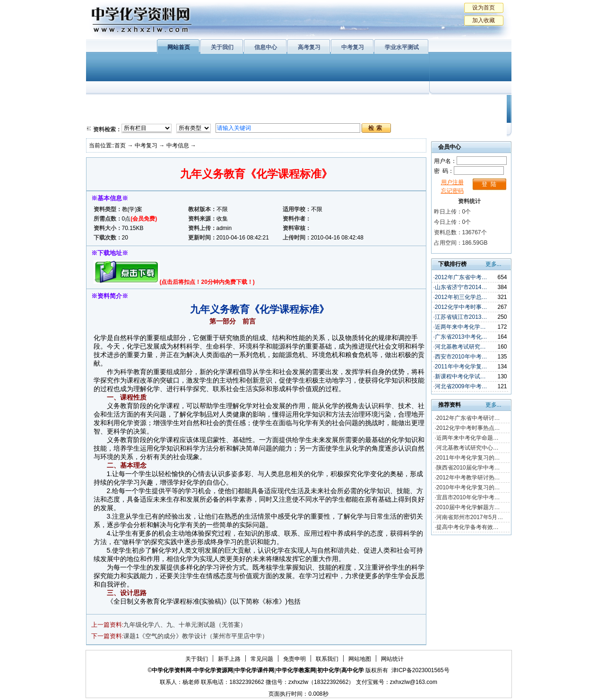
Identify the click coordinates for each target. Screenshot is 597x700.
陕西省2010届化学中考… (468, 468)
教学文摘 (468, 104)
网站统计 (392, 659)
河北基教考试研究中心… (467, 448)
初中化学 (421, 104)
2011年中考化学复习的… (468, 458)
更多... (493, 264)
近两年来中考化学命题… (467, 438)
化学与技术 (150, 116)
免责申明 (294, 659)
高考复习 (309, 47)
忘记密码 (452, 191)
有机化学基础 (269, 104)
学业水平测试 (402, 47)
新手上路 (229, 659)
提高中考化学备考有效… (467, 527)
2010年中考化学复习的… (468, 487)
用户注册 (452, 182)
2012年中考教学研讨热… (468, 478)
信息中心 (266, 47)
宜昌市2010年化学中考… (468, 497)
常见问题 (262, 659)
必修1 (105, 104)
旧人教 (319, 116)
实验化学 (269, 116)
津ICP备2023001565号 (420, 670)
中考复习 (353, 47)
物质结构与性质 (208, 104)
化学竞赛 (468, 116)
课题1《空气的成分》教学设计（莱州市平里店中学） (196, 636)
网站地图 (360, 659)
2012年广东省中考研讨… (468, 418)
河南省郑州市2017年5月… (470, 517)
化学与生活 (150, 104)
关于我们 (222, 47)
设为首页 (484, 8)
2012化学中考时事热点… (468, 428)
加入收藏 (484, 20)
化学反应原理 (208, 116)
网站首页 (179, 47)
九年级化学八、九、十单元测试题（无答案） (185, 625)
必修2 (105, 116)
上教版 (319, 104)
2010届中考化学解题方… (468, 507)
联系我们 (327, 659)
